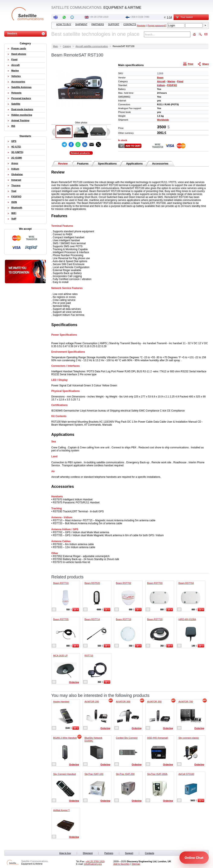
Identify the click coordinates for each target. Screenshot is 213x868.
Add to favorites (121, 864)
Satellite (16, 104)
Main (56, 46)
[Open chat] (194, 858)
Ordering (74, 682)
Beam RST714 (92, 619)
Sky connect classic (189, 738)
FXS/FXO (172, 85)
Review (63, 164)
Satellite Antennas (21, 87)
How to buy (64, 24)
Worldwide (163, 120)
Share (204, 64)
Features (83, 164)
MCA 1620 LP (60, 656)
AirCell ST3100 (186, 774)
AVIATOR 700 (186, 702)
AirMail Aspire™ (62, 810)
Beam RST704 (186, 583)
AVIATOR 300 (123, 702)
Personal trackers (21, 98)
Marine (171, 81)
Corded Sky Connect (127, 738)
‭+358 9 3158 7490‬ (140, 17)
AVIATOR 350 (154, 702)
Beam (160, 78)
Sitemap (136, 864)
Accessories (160, 164)
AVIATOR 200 (92, 702)
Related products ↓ (81, 153)
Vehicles (16, 76)
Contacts (130, 24)
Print (189, 64)
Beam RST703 (155, 583)
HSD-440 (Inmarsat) (158, 738)
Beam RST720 (155, 619)
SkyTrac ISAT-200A (157, 774)
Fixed (180, 81)
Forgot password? (157, 26)
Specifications (107, 164)
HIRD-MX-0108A (187, 619)
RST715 (89, 656)
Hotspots (16, 93)
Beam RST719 (124, 619)
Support (114, 24)
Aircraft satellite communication (92, 46)
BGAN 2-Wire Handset (65, 738)
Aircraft (161, 81)
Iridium (161, 85)
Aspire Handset (61, 702)
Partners (98, 24)
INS (13, 126)
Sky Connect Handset (65, 774)
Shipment (81, 24)
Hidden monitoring (22, 115)
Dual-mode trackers (22, 109)
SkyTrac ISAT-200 (125, 774)
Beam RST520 (92, 583)
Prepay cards (19, 48)
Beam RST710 (61, 583)
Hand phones (19, 54)
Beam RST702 (124, 583)
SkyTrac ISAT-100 (94, 774)
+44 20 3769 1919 (99, 17)
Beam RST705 (61, 619)
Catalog (67, 46)
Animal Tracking (20, 120)
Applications (134, 164)
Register (141, 26)
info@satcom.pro (93, 864)
